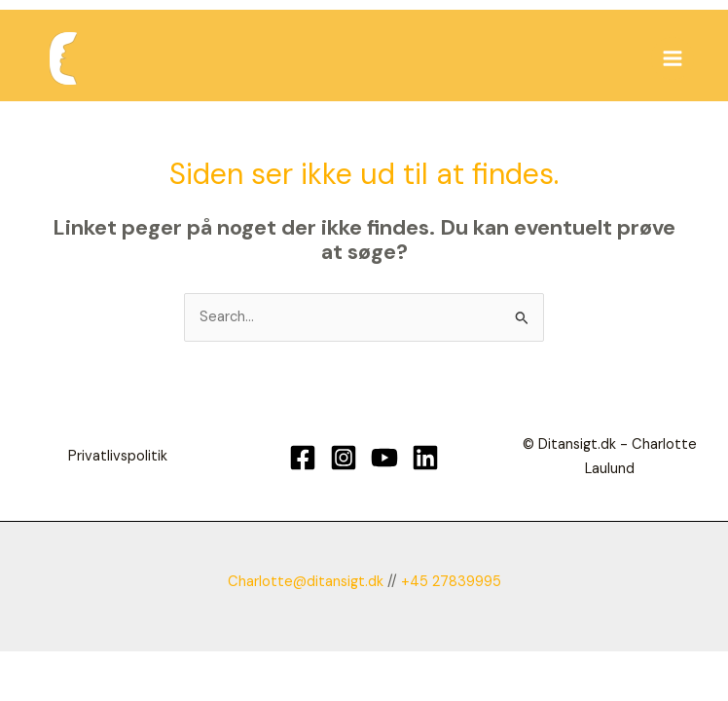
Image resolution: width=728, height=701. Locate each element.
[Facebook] (303, 458)
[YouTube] (384, 458)
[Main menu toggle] (673, 58)
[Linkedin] (425, 458)
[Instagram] (344, 458)
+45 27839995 (451, 582)
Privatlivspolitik (118, 456)
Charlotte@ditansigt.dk (306, 582)
